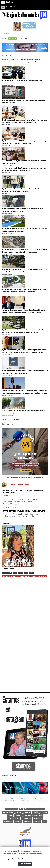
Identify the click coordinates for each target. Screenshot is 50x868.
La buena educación (14, 818)
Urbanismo (37, 821)
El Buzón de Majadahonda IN (30, 60)
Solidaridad (18, 821)
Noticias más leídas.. (39, 576)
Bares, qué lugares (12, 809)
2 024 (15, 573)
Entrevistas (44, 812)
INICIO (4, 39)
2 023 (21, 573)
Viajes (44, 821)
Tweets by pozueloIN (9, 775)
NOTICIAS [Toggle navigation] (6, 33)
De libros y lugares (8, 812)
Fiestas (10, 815)
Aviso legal (6, 859)
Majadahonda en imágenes (23, 62)
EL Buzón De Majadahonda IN (19, 485)
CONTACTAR (23, 39)
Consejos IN (23, 809)
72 (13, 425)
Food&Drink (18, 815)
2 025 (10, 573)
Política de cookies (19, 859)
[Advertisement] (25, 635)
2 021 (31, 573)
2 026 (4, 573)
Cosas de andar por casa (36, 809)
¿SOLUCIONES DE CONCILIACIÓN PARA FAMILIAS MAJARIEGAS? (23, 492)
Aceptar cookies (25, 864)
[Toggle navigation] (7, 2)
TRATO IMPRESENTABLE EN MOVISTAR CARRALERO (24, 511)
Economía (27, 812)
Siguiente (16, 420)
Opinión (38, 62)
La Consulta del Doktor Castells (33, 815)
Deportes (5, 60)
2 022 (26, 573)
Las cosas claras (27, 818)
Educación (14, 60)
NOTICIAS (13, 39)
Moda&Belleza (8, 821)
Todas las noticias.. (8, 56)
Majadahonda (6, 62)
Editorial (35, 812)
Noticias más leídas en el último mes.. (16, 576)
